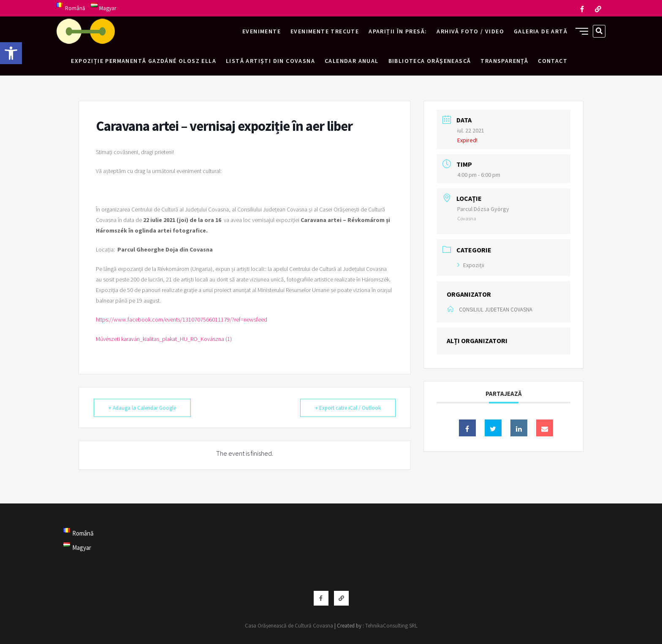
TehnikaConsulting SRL (391, 626)
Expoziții (471, 265)
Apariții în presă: (398, 31)
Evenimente (262, 31)
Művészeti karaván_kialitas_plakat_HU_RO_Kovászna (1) (164, 339)
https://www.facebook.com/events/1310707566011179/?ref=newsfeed (182, 319)
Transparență (504, 61)
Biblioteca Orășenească (430, 61)
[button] (11, 53)
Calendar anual (352, 61)
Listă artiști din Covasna (270, 61)
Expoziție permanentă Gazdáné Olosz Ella (144, 61)
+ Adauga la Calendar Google (142, 408)
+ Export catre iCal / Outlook (348, 408)
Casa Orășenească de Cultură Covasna (289, 626)
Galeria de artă (541, 31)
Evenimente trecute (325, 31)
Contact (553, 61)
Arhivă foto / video (470, 31)
